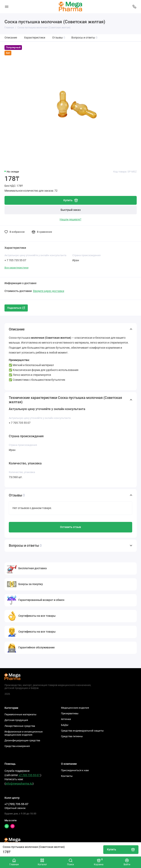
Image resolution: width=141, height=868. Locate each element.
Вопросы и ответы (84, 38)
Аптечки (66, 719)
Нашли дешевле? (70, 219)
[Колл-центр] (135, 7)
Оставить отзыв (70, 527)
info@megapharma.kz (19, 784)
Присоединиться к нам (75, 770)
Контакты (67, 776)
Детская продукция (16, 720)
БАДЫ (65, 725)
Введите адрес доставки (49, 291)
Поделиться (16, 308)
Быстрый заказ (71, 210)
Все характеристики (17, 268)
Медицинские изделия (75, 708)
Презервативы (70, 713)
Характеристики (35, 38)
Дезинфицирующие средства (22, 740)
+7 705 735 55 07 (29, 775)
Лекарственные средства (20, 726)
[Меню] (7, 7)
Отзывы (59, 38)
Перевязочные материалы (20, 714)
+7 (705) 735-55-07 (16, 804)
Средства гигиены (72, 736)
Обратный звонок (15, 808)
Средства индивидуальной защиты (82, 731)
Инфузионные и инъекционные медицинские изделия (24, 733)
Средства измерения (17, 746)
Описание (11, 38)
